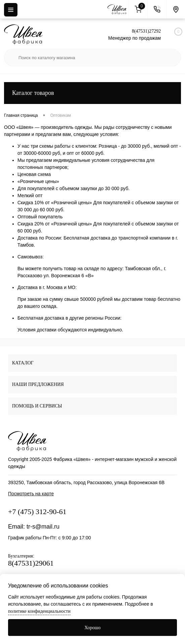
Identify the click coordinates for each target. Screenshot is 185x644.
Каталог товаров (92, 93)
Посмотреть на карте (31, 494)
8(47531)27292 (146, 31)
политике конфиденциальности (39, 611)
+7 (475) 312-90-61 (37, 512)
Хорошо (92, 628)
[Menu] (11, 10)
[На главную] (118, 9)
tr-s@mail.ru (43, 527)
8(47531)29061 (31, 563)
